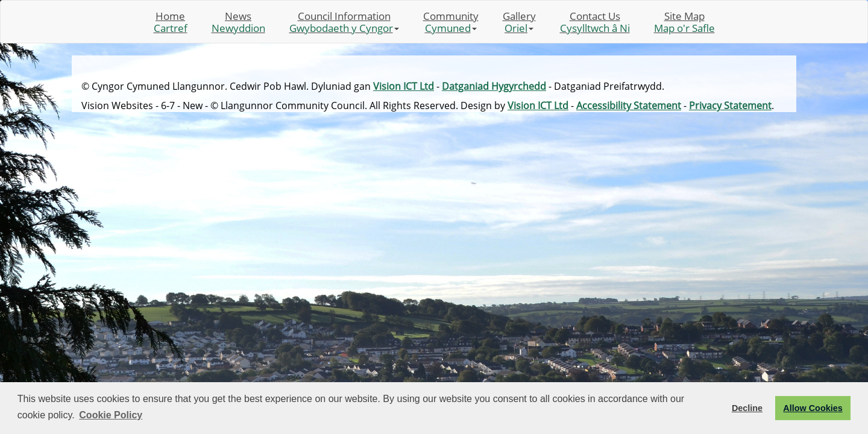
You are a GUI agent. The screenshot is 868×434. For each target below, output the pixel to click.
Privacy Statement (730, 105)
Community (451, 22)
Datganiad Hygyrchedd (494, 86)
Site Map (684, 22)
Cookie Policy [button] (111, 415)
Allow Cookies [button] (813, 408)
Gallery (519, 22)
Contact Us (595, 22)
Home (171, 22)
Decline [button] (747, 408)
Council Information (344, 22)
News (238, 22)
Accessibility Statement (629, 105)
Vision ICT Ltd (404, 86)
